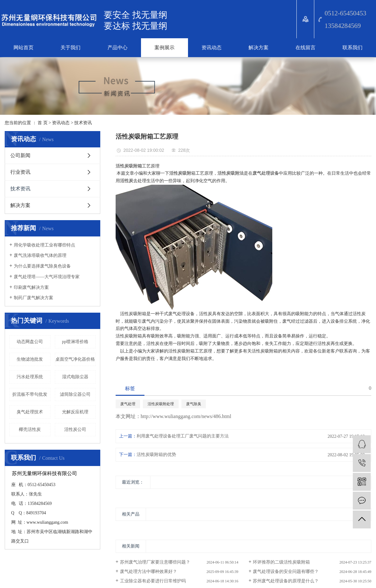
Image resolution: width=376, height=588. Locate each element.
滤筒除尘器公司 (75, 394)
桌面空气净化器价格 (75, 359)
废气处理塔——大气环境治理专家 (47, 277)
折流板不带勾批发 (30, 394)
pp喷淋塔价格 (75, 342)
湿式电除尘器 (75, 377)
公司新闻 (20, 155)
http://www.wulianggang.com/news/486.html (186, 416)
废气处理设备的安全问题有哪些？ (286, 572)
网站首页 (23, 48)
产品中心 (118, 48)
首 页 (43, 123)
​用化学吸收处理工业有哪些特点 (44, 245)
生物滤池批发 (30, 359)
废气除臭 (194, 404)
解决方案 (258, 48)
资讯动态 (211, 48)
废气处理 (128, 404)
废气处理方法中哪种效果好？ (149, 572)
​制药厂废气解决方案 (34, 298)
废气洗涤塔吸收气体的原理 (40, 255)
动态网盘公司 (30, 342)
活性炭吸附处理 (161, 404)
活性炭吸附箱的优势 (156, 455)
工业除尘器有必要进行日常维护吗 (153, 581)
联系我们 (352, 48)
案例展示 (164, 48)
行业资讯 (20, 172)
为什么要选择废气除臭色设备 (42, 266)
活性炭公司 (75, 429)
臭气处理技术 (30, 412)
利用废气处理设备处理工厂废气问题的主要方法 (183, 436)
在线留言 (305, 48)
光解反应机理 (75, 412)
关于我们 (70, 48)
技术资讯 (83, 123)
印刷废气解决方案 (31, 287)
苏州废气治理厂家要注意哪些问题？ (155, 562)
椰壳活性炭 (30, 429)
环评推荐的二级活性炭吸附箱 (281, 562)
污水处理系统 (30, 377)
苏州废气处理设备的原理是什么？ (286, 581)
